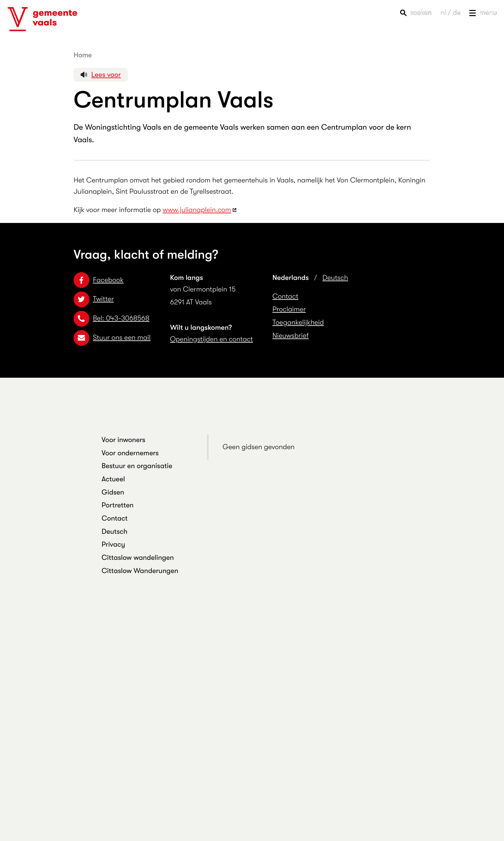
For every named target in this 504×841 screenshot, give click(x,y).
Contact (286, 296)
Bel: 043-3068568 (112, 318)
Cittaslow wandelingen (138, 558)
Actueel (113, 479)
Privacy (113, 545)
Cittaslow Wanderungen (140, 571)
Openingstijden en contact (212, 339)
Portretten (118, 505)
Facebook (99, 280)
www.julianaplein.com (197, 210)
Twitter (94, 299)
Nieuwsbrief (291, 336)
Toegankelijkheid (298, 323)
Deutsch (335, 278)
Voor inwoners (123, 440)
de (456, 13)
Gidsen (113, 492)
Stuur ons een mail (112, 338)
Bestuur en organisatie (137, 466)
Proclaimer (289, 309)
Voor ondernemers (130, 453)
